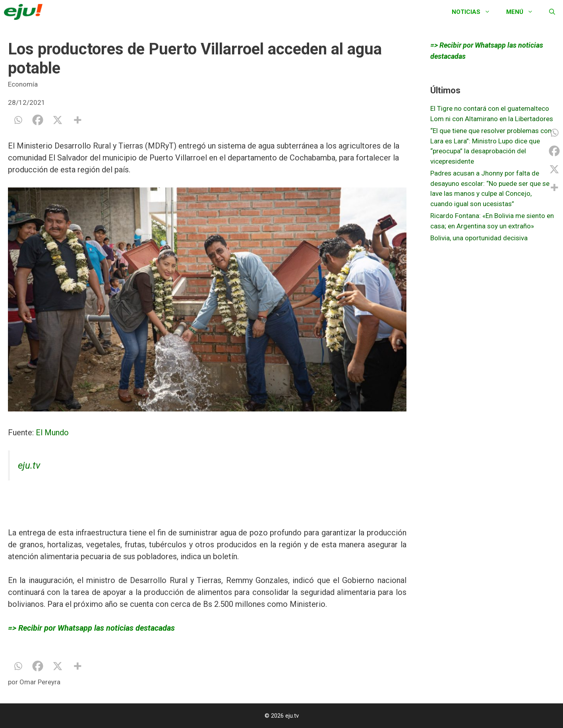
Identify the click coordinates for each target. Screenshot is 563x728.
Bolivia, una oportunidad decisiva (479, 238)
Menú (524, 12)
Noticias (475, 12)
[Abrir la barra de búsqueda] (552, 12)
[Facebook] (38, 120)
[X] (58, 120)
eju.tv (29, 465)
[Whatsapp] (18, 120)
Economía (23, 84)
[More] (77, 120)
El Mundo (52, 433)
